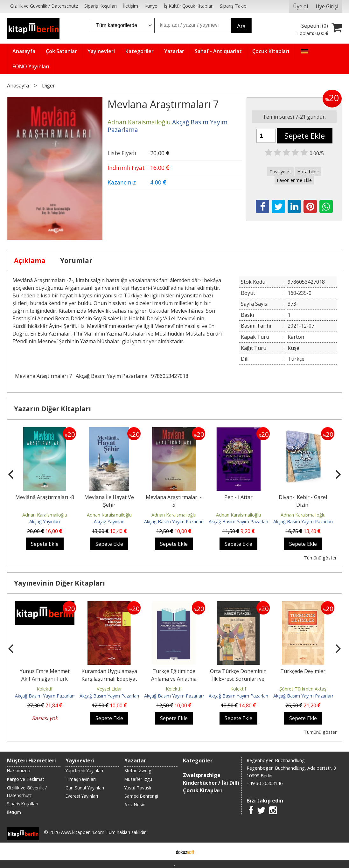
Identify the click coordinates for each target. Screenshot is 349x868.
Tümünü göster (320, 558)
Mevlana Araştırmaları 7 (43, 376)
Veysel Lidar (109, 689)
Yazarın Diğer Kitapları (52, 409)
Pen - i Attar (238, 497)
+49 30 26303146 (265, 783)
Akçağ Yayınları (45, 521)
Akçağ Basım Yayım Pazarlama (112, 376)
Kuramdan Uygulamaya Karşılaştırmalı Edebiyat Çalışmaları (109, 679)
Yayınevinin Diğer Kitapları (59, 583)
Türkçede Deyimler (303, 671)
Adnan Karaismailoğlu (45, 515)
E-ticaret (164, 851)
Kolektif (45, 689)
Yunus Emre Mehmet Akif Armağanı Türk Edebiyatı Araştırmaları (45, 679)
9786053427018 (170, 376)
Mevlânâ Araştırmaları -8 (45, 497)
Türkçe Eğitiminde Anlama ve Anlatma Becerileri (174, 679)
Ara (241, 26)
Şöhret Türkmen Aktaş (303, 689)
